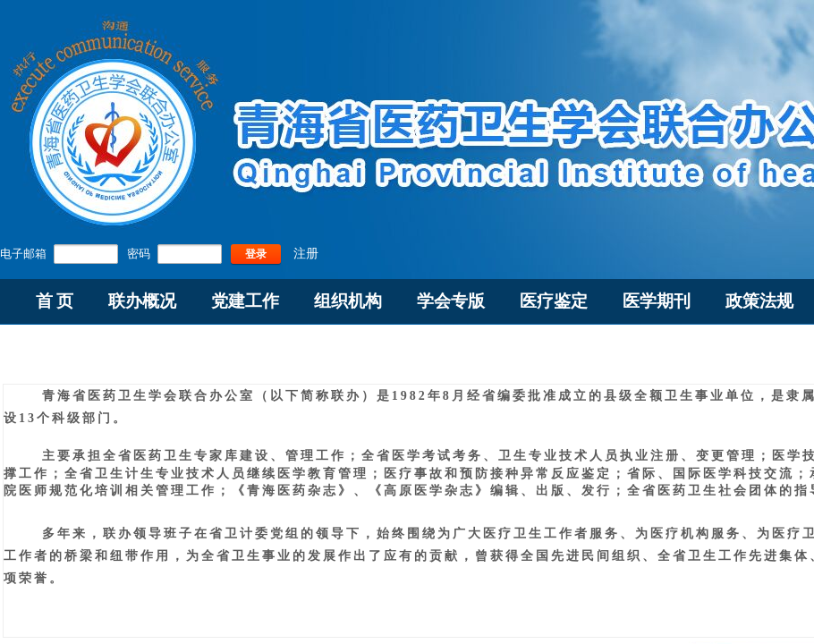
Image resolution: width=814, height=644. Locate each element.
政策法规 (759, 301)
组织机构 (348, 301)
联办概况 (142, 301)
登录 (256, 254)
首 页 (55, 301)
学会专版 (451, 301)
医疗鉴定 (554, 301)
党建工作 (245, 301)
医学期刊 (657, 301)
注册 (306, 254)
